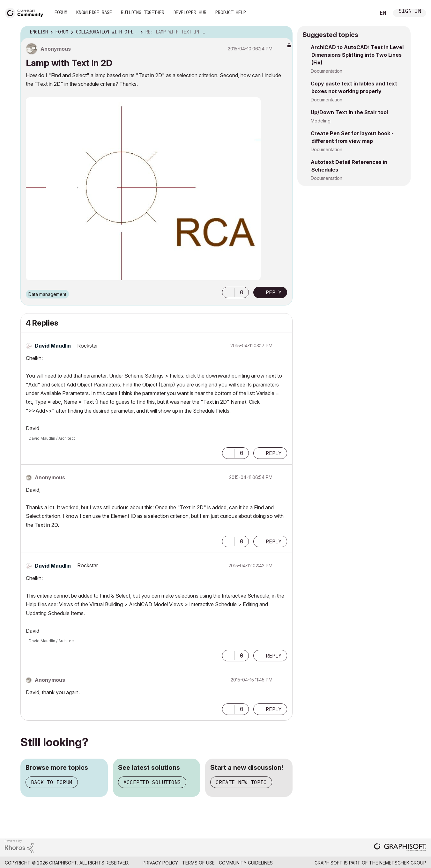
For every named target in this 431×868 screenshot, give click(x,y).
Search (364, 13)
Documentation (327, 71)
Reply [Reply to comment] (274, 453)
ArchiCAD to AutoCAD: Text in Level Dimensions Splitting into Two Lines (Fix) (357, 55)
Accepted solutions (152, 782)
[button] (228, 292)
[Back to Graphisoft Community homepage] (26, 12)
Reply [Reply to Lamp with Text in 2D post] (274, 292)
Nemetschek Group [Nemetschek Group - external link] (403, 863)
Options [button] (284, 32)
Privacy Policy (160, 863)
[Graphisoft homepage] (400, 848)
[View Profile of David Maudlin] (53, 346)
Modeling (321, 121)
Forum (61, 12)
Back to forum (52, 782)
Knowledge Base (94, 12)
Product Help (231, 12)
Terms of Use (198, 863)
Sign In (410, 12)
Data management (47, 294)
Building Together (143, 12)
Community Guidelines (246, 863)
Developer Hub (190, 12)
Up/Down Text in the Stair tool (349, 112)
